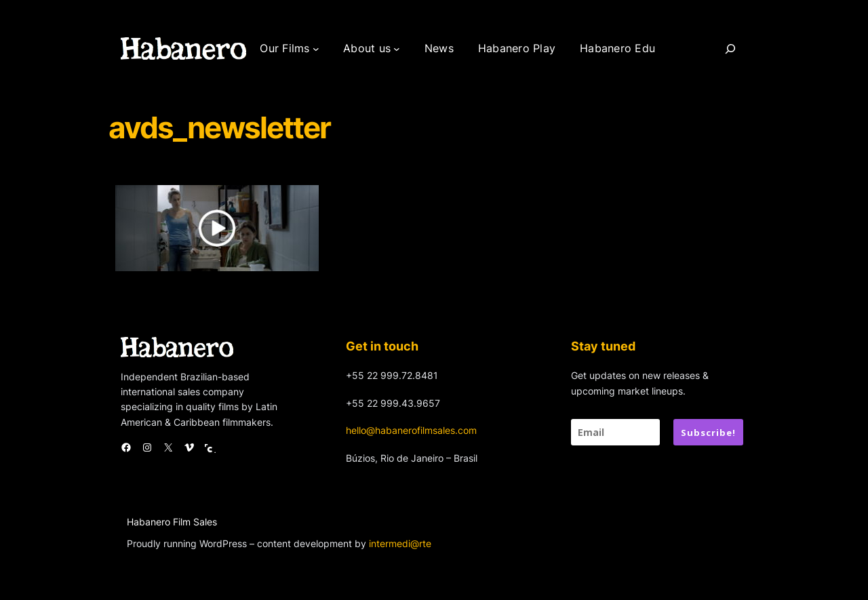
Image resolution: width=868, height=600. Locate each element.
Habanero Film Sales (172, 522)
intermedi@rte (400, 543)
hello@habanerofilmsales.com (411, 430)
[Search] (730, 49)
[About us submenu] (397, 49)
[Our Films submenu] (316, 49)
